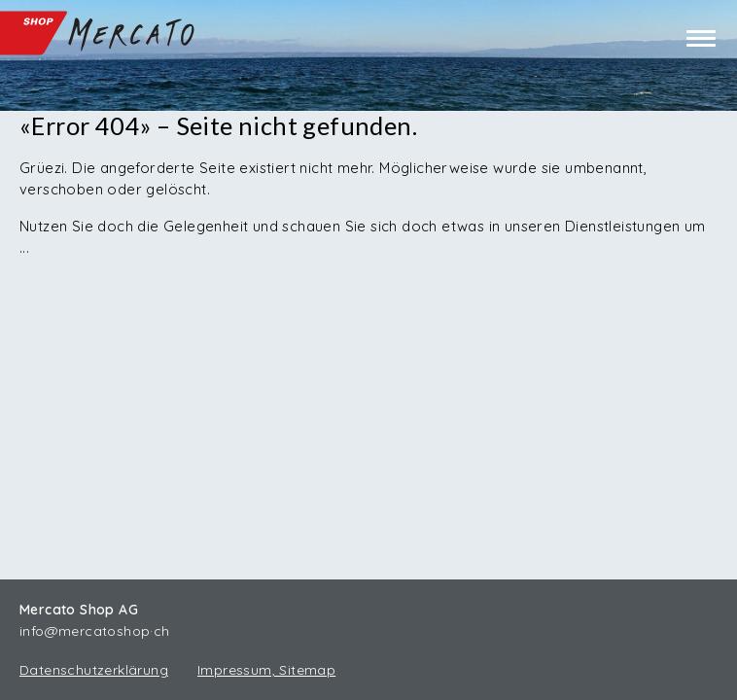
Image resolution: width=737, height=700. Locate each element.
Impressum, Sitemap (266, 670)
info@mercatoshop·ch (95, 631)
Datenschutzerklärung (94, 670)
